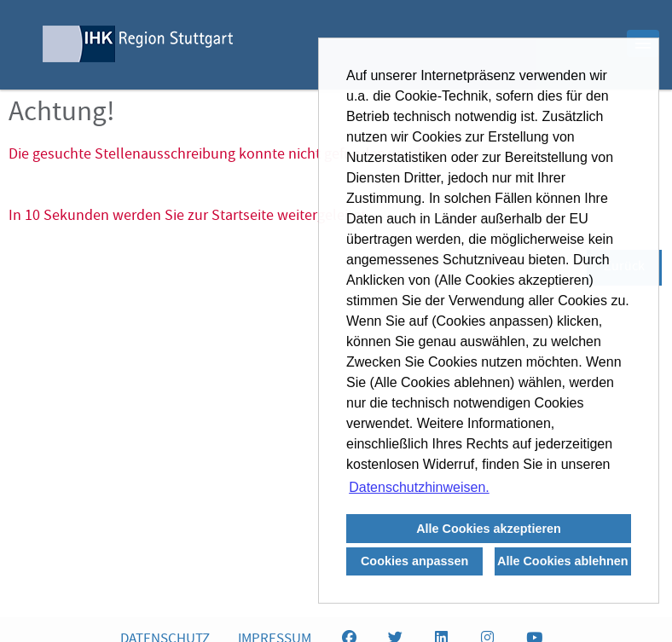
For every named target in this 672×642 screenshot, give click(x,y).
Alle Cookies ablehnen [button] (563, 561)
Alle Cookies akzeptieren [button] (489, 529)
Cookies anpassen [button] (414, 561)
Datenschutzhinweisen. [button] (419, 487)
